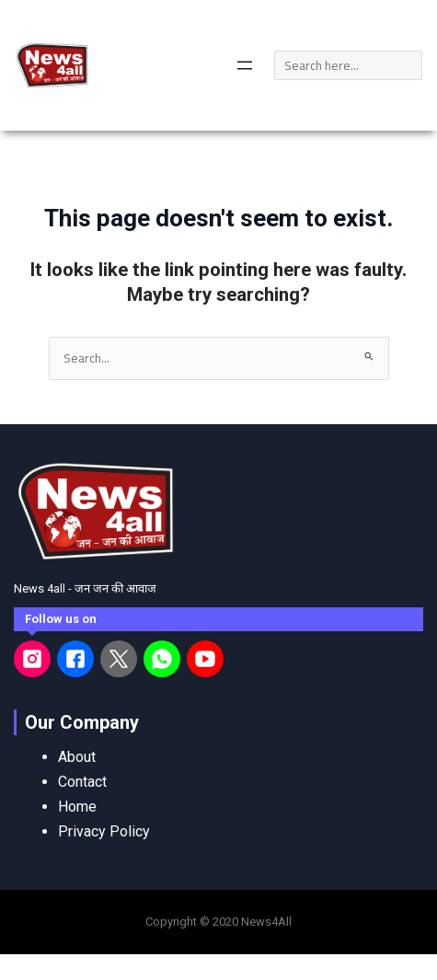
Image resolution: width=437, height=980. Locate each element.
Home (77, 807)
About (77, 757)
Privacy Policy (104, 831)
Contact (82, 782)
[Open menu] (245, 65)
